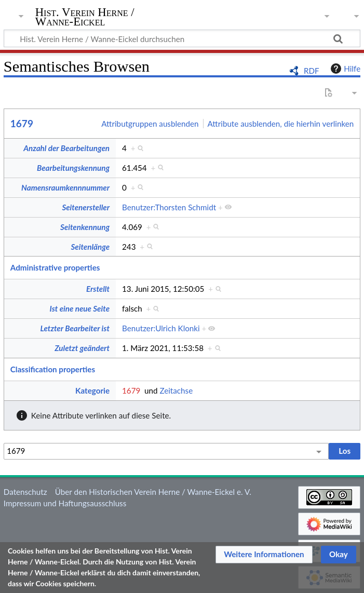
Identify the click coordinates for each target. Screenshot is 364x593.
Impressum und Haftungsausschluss (65, 503)
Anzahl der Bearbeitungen (66, 148)
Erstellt (98, 289)
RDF (312, 71)
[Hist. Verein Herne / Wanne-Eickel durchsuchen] (182, 38)
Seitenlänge (90, 247)
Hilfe (344, 69)
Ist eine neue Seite (80, 308)
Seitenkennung (85, 227)
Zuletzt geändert (82, 348)
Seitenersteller (86, 207)
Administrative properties (55, 267)
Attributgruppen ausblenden (150, 124)
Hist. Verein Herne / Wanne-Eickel (85, 17)
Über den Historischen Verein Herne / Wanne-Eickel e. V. (153, 492)
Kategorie (92, 390)
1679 (22, 123)
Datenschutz (25, 492)
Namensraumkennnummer (65, 187)
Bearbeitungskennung (73, 168)
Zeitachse (176, 390)
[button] (264, 555)
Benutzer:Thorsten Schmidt (169, 207)
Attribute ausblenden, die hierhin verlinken (281, 124)
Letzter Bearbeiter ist (75, 328)
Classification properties (53, 369)
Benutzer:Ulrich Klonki (161, 328)
